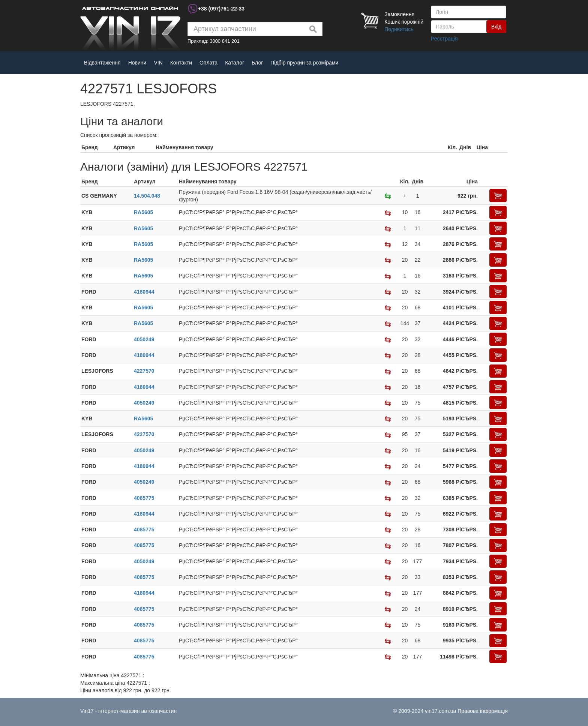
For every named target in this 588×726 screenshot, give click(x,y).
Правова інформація (483, 711)
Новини (137, 63)
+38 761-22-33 (221, 9)
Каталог (235, 63)
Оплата (208, 63)
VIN (158, 63)
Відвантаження (102, 63)
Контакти (181, 63)
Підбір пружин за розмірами (304, 63)
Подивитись (399, 29)
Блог (257, 63)
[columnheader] (96, 148)
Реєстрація (444, 39)
